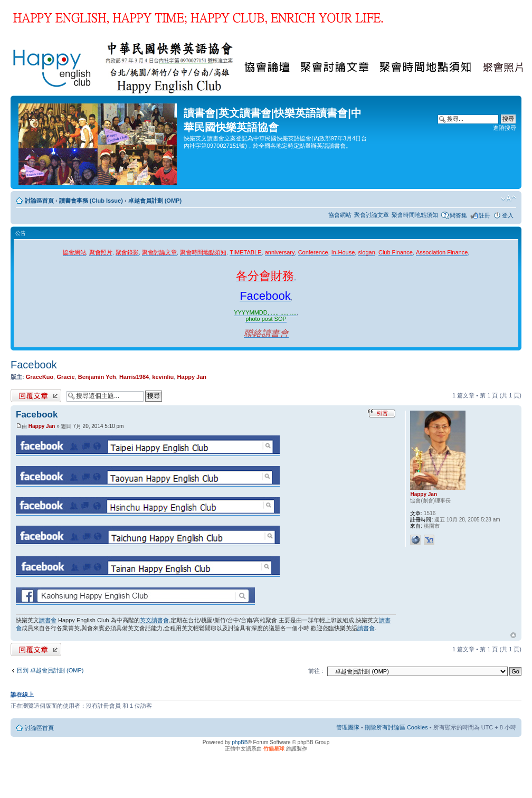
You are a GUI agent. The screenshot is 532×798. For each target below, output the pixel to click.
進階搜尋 (505, 128)
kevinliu (163, 377)
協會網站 (340, 215)
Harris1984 (134, 377)
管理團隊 (348, 727)
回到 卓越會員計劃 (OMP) (50, 670)
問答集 (458, 215)
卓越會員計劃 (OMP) (155, 201)
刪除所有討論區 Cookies (396, 727)
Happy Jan (192, 377)
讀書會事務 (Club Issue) (91, 201)
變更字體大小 (509, 198)
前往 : (316, 671)
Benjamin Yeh (97, 377)
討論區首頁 (39, 201)
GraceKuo (40, 377)
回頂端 (513, 635)
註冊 (484, 215)
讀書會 (48, 620)
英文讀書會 (154, 620)
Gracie (65, 377)
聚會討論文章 (372, 215)
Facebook (34, 365)
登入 (508, 215)
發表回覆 (36, 396)
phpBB (240, 742)
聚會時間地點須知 (415, 215)
